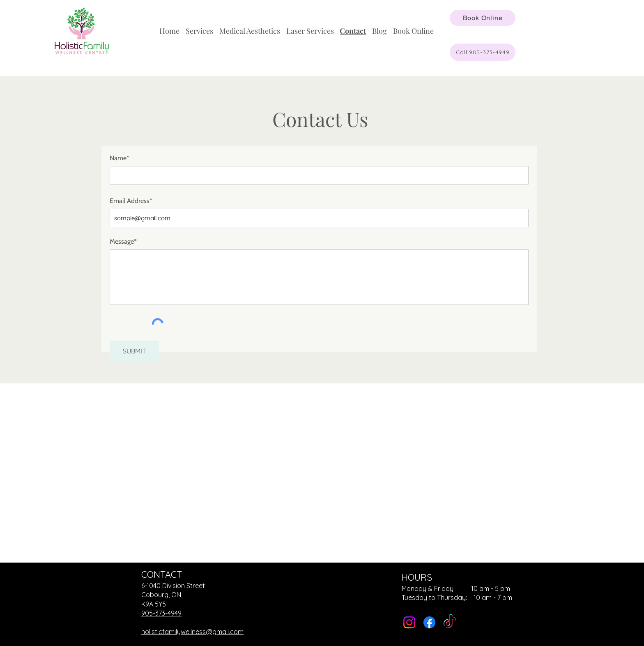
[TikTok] (450, 622)
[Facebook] (429, 622)
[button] (200, 31)
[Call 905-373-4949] (483, 52)
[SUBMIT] (135, 351)
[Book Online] (483, 18)
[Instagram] (409, 622)
